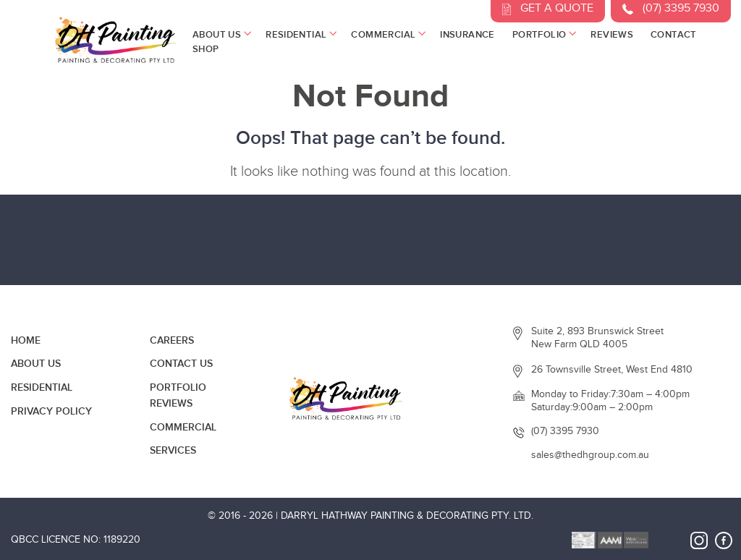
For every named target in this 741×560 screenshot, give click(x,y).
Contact (674, 35)
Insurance (467, 35)
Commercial (387, 35)
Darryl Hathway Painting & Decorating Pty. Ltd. (407, 516)
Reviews (612, 35)
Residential (300, 35)
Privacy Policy (51, 411)
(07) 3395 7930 (565, 431)
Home (26, 340)
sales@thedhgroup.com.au (590, 455)
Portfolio (543, 35)
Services (173, 450)
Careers (172, 340)
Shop (206, 49)
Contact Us (181, 364)
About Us (220, 35)
